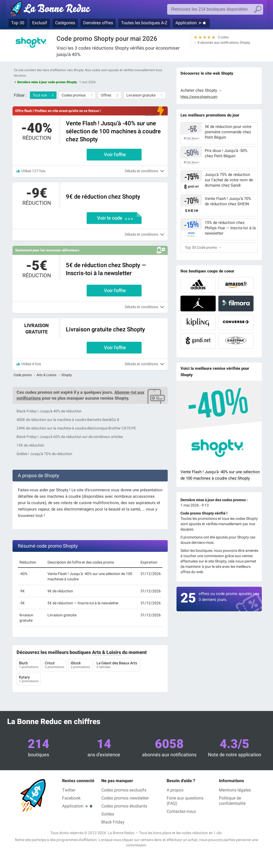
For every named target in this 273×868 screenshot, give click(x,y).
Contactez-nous (181, 811)
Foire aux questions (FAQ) (185, 801)
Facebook (71, 798)
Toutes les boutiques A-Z (144, 23)
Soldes (108, 814)
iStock (80, 665)
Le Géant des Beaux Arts (117, 665)
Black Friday (113, 822)
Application (186, 23)
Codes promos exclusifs (124, 790)
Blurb (29, 665)
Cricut (55, 665)
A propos (175, 790)
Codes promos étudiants (124, 806)
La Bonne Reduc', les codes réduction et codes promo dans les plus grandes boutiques (52, 10)
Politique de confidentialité (232, 801)
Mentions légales (235, 790)
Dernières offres (98, 23)
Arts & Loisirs (47, 375)
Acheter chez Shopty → (201, 90)
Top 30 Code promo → (203, 247)
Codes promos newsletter (125, 798)
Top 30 (18, 23)
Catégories (65, 23)
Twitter (69, 790)
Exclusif (40, 23)
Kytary (29, 680)
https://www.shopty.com (199, 97)
